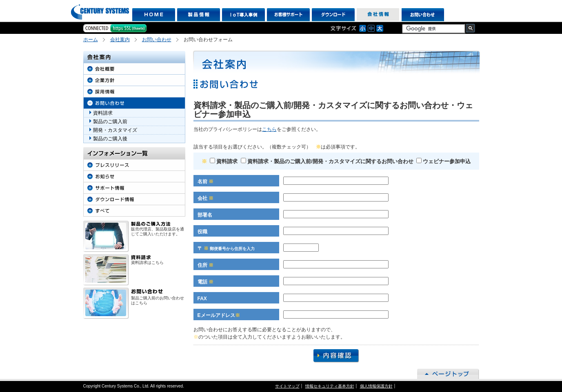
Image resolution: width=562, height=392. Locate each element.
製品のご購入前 (110, 122)
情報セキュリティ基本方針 (330, 386)
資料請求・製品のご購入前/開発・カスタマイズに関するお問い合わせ (327, 161)
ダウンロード (333, 15)
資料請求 (224, 161)
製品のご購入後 (110, 139)
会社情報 (378, 15)
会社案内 (120, 40)
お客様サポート (288, 15)
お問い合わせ (423, 15)
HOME (154, 15)
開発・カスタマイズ (115, 130)
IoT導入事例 (243, 15)
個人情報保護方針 (376, 386)
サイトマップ (287, 386)
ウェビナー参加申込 (443, 161)
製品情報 (199, 15)
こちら (269, 129)
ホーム (91, 40)
